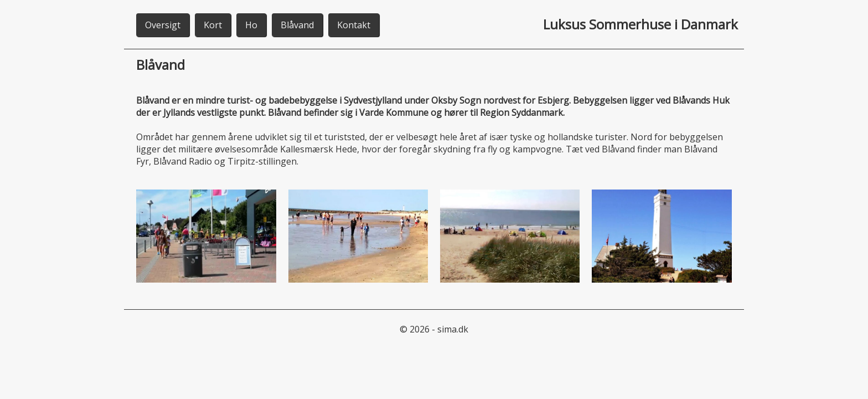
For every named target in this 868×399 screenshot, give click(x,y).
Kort (213, 25)
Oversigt (163, 25)
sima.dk (453, 329)
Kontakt (354, 25)
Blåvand (297, 25)
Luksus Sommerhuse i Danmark (640, 24)
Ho (251, 25)
